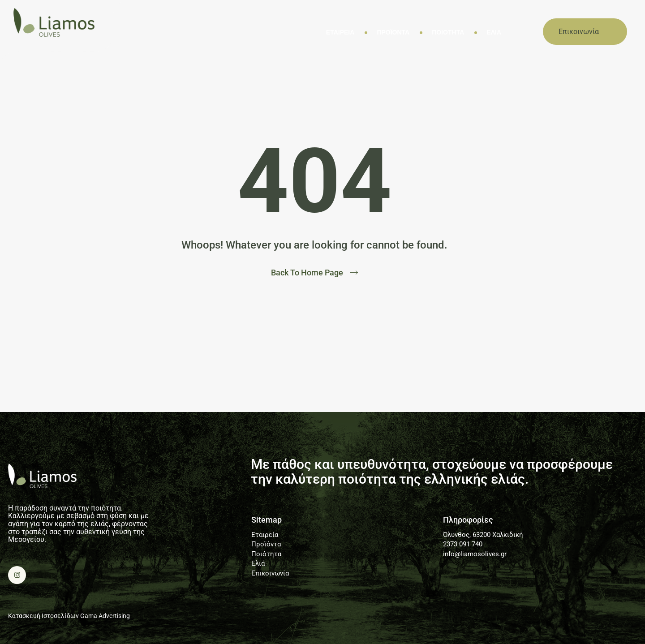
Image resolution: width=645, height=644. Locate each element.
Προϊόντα (393, 32)
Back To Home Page (307, 273)
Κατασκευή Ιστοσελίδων (43, 616)
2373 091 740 (463, 544)
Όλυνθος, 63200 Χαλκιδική (483, 535)
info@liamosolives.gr (475, 554)
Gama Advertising (105, 616)
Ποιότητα (448, 32)
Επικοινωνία (270, 573)
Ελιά (494, 32)
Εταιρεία (340, 32)
